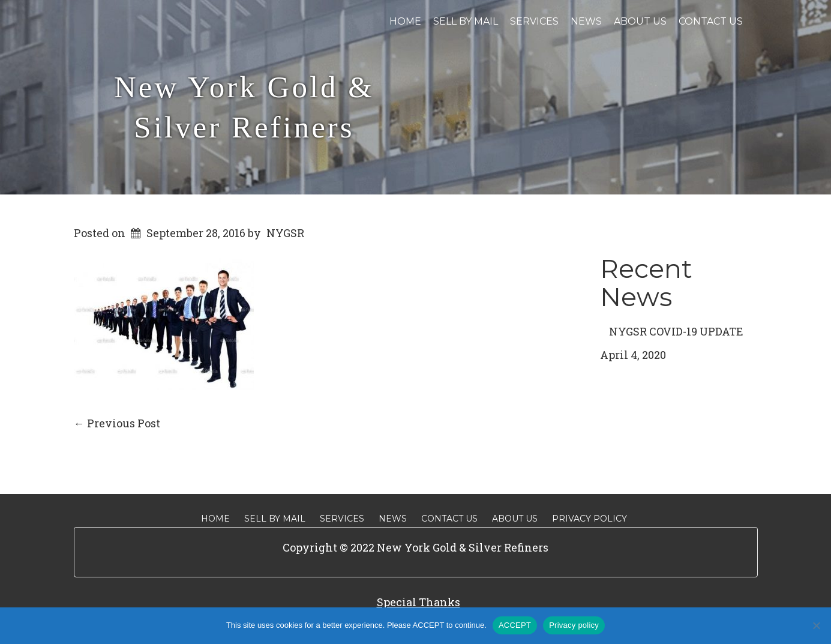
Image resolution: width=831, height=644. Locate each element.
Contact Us (711, 21)
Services (534, 21)
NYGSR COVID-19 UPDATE (676, 331)
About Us (640, 21)
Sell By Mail (466, 21)
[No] (816, 625)
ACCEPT (515, 625)
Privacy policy (574, 625)
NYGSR (285, 233)
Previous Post (117, 423)
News (586, 21)
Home (405, 21)
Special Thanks (418, 602)
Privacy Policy (589, 519)
